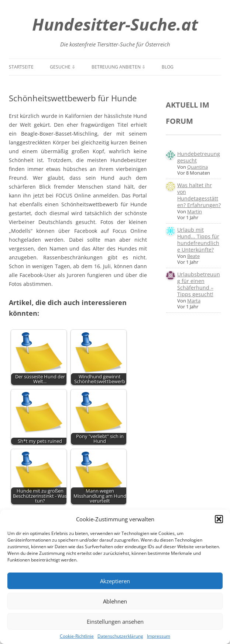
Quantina (198, 167)
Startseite (21, 67)
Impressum (159, 636)
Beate (193, 256)
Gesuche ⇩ (63, 67)
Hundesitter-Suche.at (115, 24)
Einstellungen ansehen (115, 622)
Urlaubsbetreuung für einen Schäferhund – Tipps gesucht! (199, 284)
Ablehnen (115, 601)
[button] (219, 519)
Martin (195, 211)
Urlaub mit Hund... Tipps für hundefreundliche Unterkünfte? (198, 240)
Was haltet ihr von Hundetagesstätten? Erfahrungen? (199, 195)
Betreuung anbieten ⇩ (119, 67)
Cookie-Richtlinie (77, 636)
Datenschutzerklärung (120, 636)
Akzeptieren (115, 581)
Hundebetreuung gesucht (199, 157)
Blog (168, 67)
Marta (194, 301)
